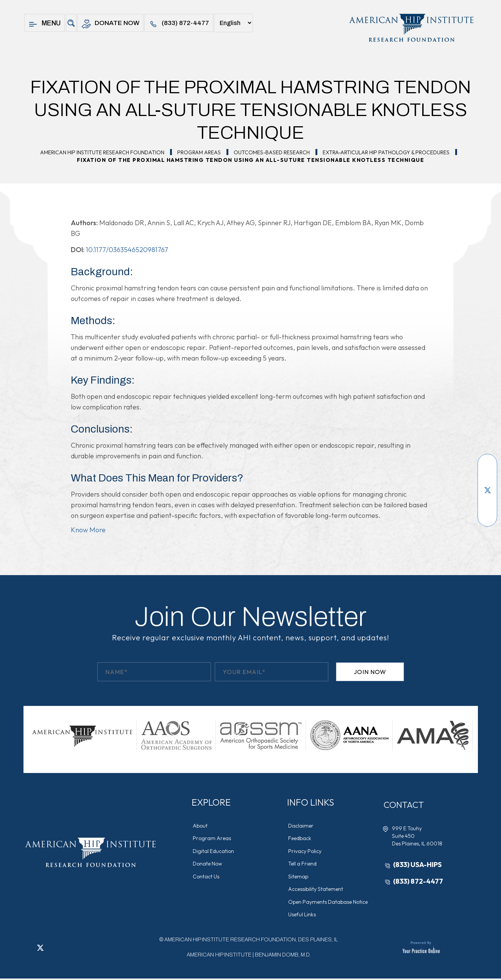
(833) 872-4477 (181, 24)
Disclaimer (302, 826)
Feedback (300, 839)
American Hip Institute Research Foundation (102, 152)
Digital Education (214, 851)
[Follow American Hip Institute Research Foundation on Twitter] (487, 490)
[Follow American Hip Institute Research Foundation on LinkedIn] (487, 502)
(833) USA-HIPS (418, 865)
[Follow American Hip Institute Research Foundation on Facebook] (487, 467)
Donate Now (111, 24)
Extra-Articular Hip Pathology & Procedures (386, 152)
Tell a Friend (303, 864)
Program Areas (199, 152)
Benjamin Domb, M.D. (283, 956)
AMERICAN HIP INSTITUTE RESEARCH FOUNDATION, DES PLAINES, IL (251, 941)
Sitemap (299, 877)
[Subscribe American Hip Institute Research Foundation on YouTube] (487, 479)
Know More (88, 530)
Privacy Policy (306, 851)
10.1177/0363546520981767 (127, 250)
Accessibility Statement (316, 890)
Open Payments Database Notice (329, 903)
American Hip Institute (219, 956)
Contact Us (207, 877)
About (201, 826)
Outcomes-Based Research (272, 152)
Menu (44, 24)
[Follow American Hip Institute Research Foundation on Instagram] (487, 513)
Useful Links (303, 916)
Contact (405, 805)
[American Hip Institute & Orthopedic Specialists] (411, 28)
